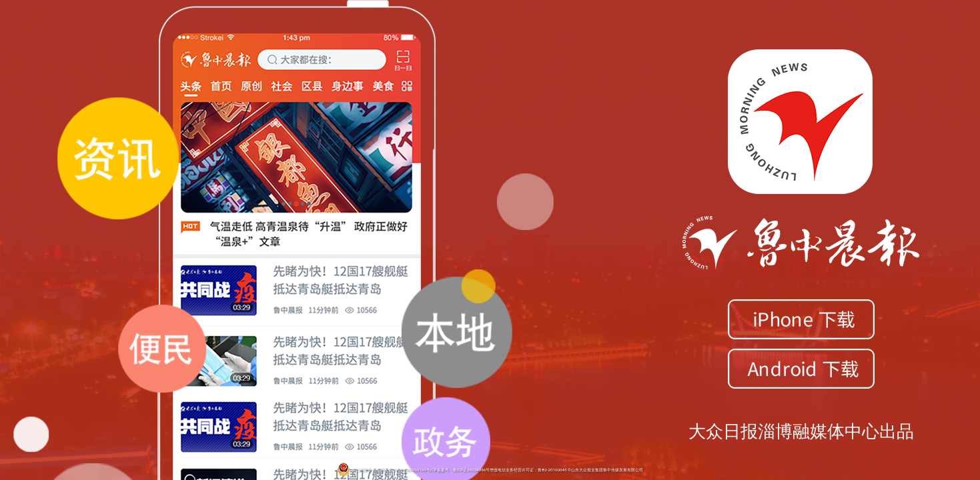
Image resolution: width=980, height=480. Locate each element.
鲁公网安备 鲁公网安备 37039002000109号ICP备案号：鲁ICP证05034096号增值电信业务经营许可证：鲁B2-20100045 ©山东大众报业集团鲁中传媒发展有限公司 (490, 470)
